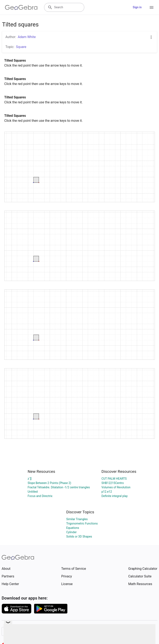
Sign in (137, 7)
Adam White (27, 37)
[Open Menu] (152, 7)
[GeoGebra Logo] (21, 7)
